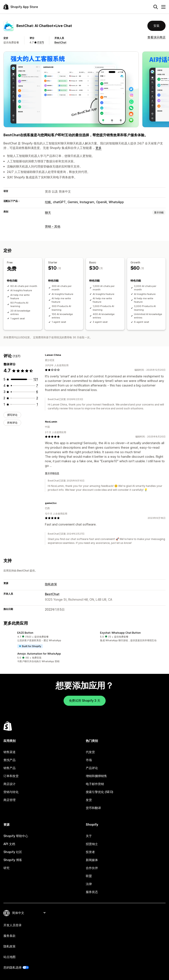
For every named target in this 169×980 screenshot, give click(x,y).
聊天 (48, 213)
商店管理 (10, 800)
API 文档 (9, 844)
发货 (89, 800)
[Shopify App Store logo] (21, 7)
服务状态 (92, 892)
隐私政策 (51, 584)
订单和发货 (11, 776)
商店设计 (10, 784)
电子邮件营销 (95, 784)
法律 (89, 884)
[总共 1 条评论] (37, 404)
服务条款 (10, 936)
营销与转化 (11, 792)
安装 (156, 26)
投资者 (90, 852)
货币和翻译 (93, 808)
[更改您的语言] (29, 913)
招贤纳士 (92, 844)
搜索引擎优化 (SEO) (100, 792)
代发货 (90, 752)
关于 (89, 836)
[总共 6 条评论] (37, 392)
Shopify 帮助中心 (16, 836)
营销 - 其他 (53, 226)
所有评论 (12, 423)
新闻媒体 (92, 860)
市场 (89, 760)
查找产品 (10, 760)
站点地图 (10, 957)
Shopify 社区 (13, 852)
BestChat (60, 42)
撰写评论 (12, 415)
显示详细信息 (52, 473)
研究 (6, 868)
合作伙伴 (92, 868)
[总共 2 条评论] (37, 398)
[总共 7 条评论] (37, 386)
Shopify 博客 (13, 860)
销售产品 (10, 768)
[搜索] (156, 7)
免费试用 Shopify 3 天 (85, 701)
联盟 (89, 876)
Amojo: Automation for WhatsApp (39, 654)
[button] (43, 640)
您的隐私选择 (13, 967)
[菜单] (163, 7)
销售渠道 (10, 752)
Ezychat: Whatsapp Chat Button (120, 633)
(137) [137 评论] (41, 42)
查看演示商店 (156, 37)
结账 (48, 202)
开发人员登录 (13, 925)
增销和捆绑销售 (96, 776)
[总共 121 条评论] (36, 379)
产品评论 (92, 768)
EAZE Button (25, 633)
